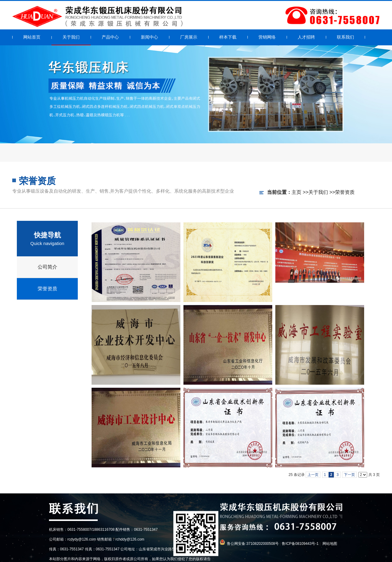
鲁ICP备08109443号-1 (300, 544)
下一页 (349, 475)
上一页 (313, 475)
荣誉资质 (345, 192)
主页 (296, 192)
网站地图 (330, 544)
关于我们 (318, 192)
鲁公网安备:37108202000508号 (253, 544)
